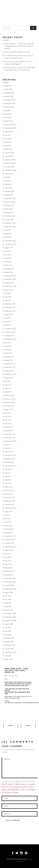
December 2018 (10, 276)
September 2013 (10, 441)
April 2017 (8, 325)
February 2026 (9, 93)
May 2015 (8, 388)
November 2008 (10, 617)
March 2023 (9, 188)
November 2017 (10, 307)
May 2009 (8, 603)
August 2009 (9, 592)
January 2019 (9, 272)
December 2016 (10, 329)
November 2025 (10, 103)
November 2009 (10, 582)
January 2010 (9, 575)
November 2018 (10, 279)
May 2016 (8, 346)
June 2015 (8, 385)
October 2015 (9, 371)
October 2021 (9, 220)
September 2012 (10, 466)
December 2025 (10, 100)
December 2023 (10, 160)
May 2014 (8, 420)
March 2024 (9, 149)
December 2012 (10, 455)
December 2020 (10, 227)
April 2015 (8, 392)
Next (28, 726)
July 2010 (8, 554)
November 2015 (10, 367)
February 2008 (9, 638)
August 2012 (9, 469)
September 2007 (10, 652)
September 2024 (10, 128)
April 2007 (8, 656)
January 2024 (9, 156)
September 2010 (10, 547)
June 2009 (8, 599)
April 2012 (8, 483)
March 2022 (9, 209)
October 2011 (9, 504)
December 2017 (10, 304)
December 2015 (10, 364)
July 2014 (8, 413)
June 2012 (8, 476)
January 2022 (9, 212)
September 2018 (10, 286)
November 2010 (10, 540)
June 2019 (8, 255)
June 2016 (8, 343)
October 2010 (9, 543)
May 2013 (8, 448)
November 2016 (10, 332)
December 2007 (10, 645)
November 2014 (10, 402)
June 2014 (8, 417)
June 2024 (8, 139)
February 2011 (9, 529)
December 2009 (10, 578)
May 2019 (8, 258)
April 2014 (8, 424)
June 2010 (8, 557)
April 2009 (8, 606)
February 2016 (9, 357)
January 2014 (9, 431)
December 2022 (10, 198)
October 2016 (9, 336)
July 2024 (8, 135)
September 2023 (10, 170)
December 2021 (10, 216)
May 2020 (8, 234)
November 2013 (10, 438)
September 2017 (10, 311)
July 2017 (8, 318)
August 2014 (9, 409)
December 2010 (10, 536)
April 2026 (8, 86)
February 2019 (9, 269)
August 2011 (9, 511)
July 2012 (8, 473)
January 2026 (9, 96)
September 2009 (10, 589)
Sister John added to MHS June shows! (17, 52)
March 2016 (9, 353)
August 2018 (9, 290)
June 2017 (8, 322)
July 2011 (8, 515)
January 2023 (9, 195)
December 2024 (10, 125)
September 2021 (10, 223)
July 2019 (8, 251)
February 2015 (9, 395)
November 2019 (10, 241)
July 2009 (8, 596)
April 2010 (8, 564)
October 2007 (9, 649)
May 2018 (8, 300)
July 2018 (8, 293)
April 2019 (8, 262)
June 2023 (8, 181)
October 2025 (9, 107)
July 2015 (8, 381)
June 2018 (8, 297)
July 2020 (8, 230)
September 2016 (10, 339)
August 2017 (9, 314)
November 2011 (10, 501)
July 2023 (8, 177)
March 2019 (9, 265)
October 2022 (9, 205)
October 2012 (9, 462)
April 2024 (8, 146)
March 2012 (9, 487)
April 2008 (8, 635)
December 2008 (10, 614)
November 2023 (10, 163)
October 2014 (9, 406)
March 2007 (9, 659)
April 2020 (8, 237)
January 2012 (9, 494)
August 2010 (9, 550)
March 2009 (9, 610)
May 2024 (8, 142)
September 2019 (10, 244)
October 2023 (9, 167)
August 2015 (9, 378)
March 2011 (9, 526)
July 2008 (8, 628)
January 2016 (9, 360)
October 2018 (9, 283)
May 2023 (8, 184)
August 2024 (9, 132)
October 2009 (9, 585)
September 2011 (10, 508)
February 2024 (9, 153)
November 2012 (10, 459)
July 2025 (8, 110)
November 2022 (10, 202)
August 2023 (9, 174)
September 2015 (10, 374)
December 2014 (10, 399)
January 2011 (9, 533)
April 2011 (8, 522)
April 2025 (8, 117)
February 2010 (9, 571)
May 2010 (8, 561)
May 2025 (8, 114)
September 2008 (10, 621)
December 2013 (10, 434)
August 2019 (9, 248)
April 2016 (8, 350)
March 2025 (9, 121)
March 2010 (9, 568)
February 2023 (9, 191)
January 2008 (9, 642)
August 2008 (9, 624)
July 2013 (8, 445)
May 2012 (8, 480)
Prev (11, 726)
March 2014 (9, 427)
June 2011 (8, 519)
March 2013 (9, 452)
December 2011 (10, 497)
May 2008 (8, 631)
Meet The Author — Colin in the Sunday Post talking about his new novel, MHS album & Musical (19, 46)
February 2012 (9, 490)
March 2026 (9, 89)
